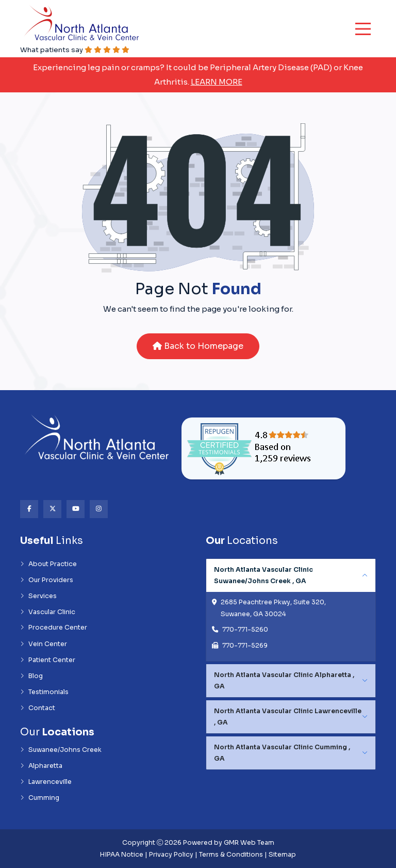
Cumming (40, 798)
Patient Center (48, 660)
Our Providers (47, 580)
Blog (31, 676)
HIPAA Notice (122, 855)
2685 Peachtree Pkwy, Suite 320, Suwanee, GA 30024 (273, 608)
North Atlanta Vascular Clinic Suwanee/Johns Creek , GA (263, 575)
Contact (38, 708)
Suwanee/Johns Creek (61, 750)
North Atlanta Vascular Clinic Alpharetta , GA (284, 681)
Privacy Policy (171, 855)
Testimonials (44, 692)
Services (38, 596)
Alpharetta (41, 766)
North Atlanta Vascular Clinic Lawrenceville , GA (288, 717)
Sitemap (282, 855)
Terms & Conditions (231, 855)
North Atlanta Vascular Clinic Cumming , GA (282, 753)
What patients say (75, 50)
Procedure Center (54, 628)
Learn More (217, 82)
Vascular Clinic (48, 612)
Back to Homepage (198, 346)
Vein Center (44, 644)
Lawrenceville (46, 782)
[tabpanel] (291, 610)
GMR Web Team (249, 843)
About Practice (48, 564)
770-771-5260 (245, 630)
